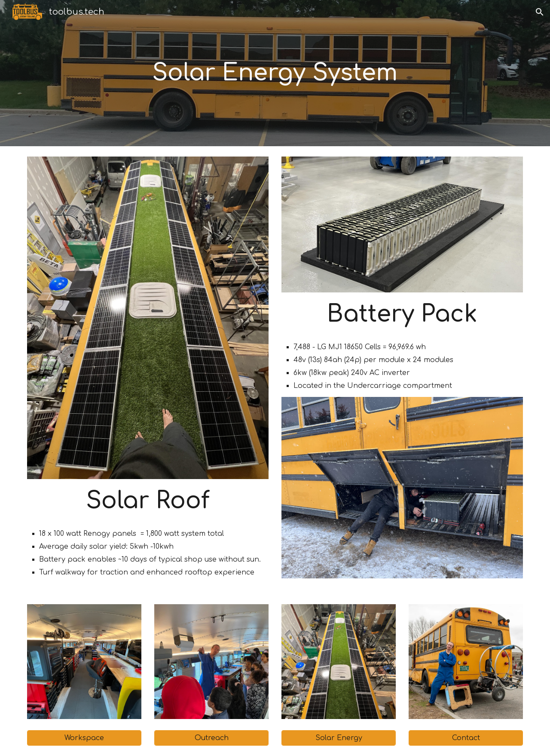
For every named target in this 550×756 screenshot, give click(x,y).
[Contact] (466, 738)
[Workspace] (84, 738)
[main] (275, 73)
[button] (540, 12)
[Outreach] (211, 738)
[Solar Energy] (339, 738)
